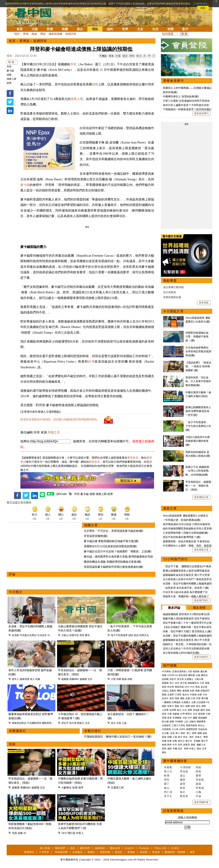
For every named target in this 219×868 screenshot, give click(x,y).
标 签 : (12, 62)
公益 (124, 723)
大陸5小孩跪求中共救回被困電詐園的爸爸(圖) (198, 441)
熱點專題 (170, 281)
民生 (186, 737)
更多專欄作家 (201, 802)
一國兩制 (166, 702)
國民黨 (191, 675)
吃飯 (38, 679)
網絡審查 (201, 722)
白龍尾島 (166, 729)
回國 (169, 737)
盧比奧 (204, 671)
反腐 (188, 698)
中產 (169, 714)
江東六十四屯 (178, 725)
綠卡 (180, 737)
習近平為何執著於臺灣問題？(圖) (182, 537)
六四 (202, 683)
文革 (204, 749)
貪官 (172, 698)
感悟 (169, 749)
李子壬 (168, 796)
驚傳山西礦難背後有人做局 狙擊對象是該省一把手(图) (198, 411)
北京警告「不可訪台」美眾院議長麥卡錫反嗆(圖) (114, 531)
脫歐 (177, 706)
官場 (50, 29)
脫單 (81, 788)
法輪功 (193, 722)
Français (144, 848)
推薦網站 (29, 852)
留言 (125, 56)
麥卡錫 (10, 71)
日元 (185, 710)
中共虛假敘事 (55, 635)
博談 (95, 29)
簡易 (198, 767)
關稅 (179, 691)
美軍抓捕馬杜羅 (172, 297)
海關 (199, 733)
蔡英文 (189, 714)
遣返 (205, 733)
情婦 (177, 698)
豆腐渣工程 (117, 788)
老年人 (15, 679)
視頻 (12, 744)
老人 (32, 679)
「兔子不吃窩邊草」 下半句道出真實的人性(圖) (198, 426)
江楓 (198, 792)
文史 (140, 29)
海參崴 (176, 714)
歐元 (179, 710)
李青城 (200, 788)
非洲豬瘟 (177, 718)
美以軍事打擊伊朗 (173, 287)
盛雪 (183, 784)
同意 (203, 8)
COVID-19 (172, 675)
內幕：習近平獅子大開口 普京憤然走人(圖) (187, 631)
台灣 (182, 714)
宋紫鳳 (168, 767)
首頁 (20, 29)
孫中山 (181, 741)
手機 (175, 749)
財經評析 (71, 34)
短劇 (20, 833)
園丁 (167, 784)
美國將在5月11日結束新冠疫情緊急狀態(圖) (110, 546)
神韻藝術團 (61, 852)
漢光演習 (183, 675)
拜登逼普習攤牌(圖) (96, 536)
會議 (124, 679)
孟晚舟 (173, 691)
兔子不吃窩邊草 (119, 635)
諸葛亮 (187, 745)
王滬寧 (171, 695)
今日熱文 (16, 592)
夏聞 (198, 776)
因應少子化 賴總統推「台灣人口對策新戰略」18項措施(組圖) (197, 471)
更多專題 (204, 303)
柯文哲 (171, 687)
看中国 (35, 15)
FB (208, 702)
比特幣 (173, 710)
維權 (172, 722)
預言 (180, 749)
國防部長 (47, 723)
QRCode (61, 494)
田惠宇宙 (74, 635)
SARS (182, 729)
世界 (125, 29)
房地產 (196, 710)
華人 (178, 733)
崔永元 (186, 695)
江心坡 (175, 729)
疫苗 (164, 687)
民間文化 (144, 635)
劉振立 (81, 723)
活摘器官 (166, 725)
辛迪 (198, 796)
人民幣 (165, 710)
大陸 (35, 29)
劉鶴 (164, 695)
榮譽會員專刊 (173, 81)
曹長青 (184, 796)
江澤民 (178, 695)
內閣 (119, 679)
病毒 (164, 675)
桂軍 (169, 741)
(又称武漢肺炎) (179, 671)
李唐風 (200, 780)
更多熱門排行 (201, 600)
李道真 (184, 771)
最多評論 (174, 608)
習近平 (65, 723)
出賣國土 (189, 679)
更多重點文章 (201, 497)
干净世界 (44, 852)
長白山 (201, 725)
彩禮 (75, 788)
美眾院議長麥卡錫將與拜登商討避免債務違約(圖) (114, 567)
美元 (198, 706)
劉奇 (169, 745)
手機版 (103, 56)
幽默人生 (201, 745)
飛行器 (71, 833)
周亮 (82, 635)
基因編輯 (203, 718)
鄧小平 (205, 741)
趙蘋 (198, 784)
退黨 (207, 683)
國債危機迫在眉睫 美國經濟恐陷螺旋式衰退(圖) (112, 562)
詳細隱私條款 (200, 4)
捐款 (73, 848)
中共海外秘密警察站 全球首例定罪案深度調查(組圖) (198, 351)
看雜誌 (91, 852)
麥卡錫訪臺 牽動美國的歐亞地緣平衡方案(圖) (111, 541)
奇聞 (170, 29)
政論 (34, 34)
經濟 (9, 83)
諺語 (131, 635)
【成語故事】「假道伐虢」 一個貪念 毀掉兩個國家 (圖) (198, 366)
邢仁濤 (168, 792)
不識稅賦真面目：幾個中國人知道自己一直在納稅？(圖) (118, 737)
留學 (194, 733)
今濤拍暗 (185, 767)
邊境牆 (186, 691)
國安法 (204, 675)
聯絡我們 (60, 848)
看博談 (25, 41)
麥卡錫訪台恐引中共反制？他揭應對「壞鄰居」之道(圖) (118, 551)
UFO (64, 833)
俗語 (136, 635)
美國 (65, 29)
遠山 (183, 776)
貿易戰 (165, 679)
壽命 (199, 749)
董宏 (87, 635)
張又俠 (73, 723)
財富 (164, 714)
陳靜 (183, 780)
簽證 (164, 737)
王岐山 (65, 635)
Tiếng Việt (160, 848)
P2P (190, 718)
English (129, 848)
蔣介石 (189, 741)
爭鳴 (26, 34)
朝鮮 (164, 706)
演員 (14, 833)
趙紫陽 (65, 679)
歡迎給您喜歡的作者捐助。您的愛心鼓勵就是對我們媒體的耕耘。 (60, 419)
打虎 (193, 698)
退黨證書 (105, 852)
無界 (192, 852)
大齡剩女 (66, 788)
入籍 (175, 737)
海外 (192, 737)
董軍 (55, 723)
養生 (164, 752)
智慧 (164, 749)
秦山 (167, 788)
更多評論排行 (201, 657)
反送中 (165, 698)
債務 (9, 75)
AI (25, 833)
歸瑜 (198, 771)
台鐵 (198, 675)
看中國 (205, 698)
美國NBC (74, 679)
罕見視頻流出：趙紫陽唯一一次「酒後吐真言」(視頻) (198, 486)
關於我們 (85, 848)
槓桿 (193, 706)
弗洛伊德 (179, 687)
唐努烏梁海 (191, 725)
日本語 (175, 848)
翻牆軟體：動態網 (175, 852)
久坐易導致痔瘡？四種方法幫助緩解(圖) (185, 533)
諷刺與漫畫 (56, 34)
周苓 (167, 780)
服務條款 (100, 848)
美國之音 (54, 432)
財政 (208, 710)
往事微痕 (176, 702)
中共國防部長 (34, 723)
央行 (182, 706)
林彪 (164, 745)
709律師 (179, 722)
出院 (119, 723)
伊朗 (130, 679)
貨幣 (204, 706)
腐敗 (182, 698)
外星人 (80, 833)
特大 (139, 56)
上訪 (186, 722)
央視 (172, 733)
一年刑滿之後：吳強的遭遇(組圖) (182, 520)
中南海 (193, 695)
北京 (90, 679)
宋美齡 (197, 741)
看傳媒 (131, 852)
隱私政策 (115, 848)
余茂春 (15, 635)
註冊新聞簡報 (173, 811)
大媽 (208, 714)
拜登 (9, 67)
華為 (198, 687)
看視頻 (156, 852)
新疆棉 (165, 683)
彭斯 (192, 691)
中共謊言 (42, 635)
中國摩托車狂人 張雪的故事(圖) (181, 96)
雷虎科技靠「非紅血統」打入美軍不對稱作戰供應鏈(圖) (198, 381)
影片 (185, 29)
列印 (132, 56)
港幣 (190, 710)
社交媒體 (201, 702)
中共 (192, 687)
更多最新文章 (201, 550)
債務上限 (11, 79)
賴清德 (196, 671)
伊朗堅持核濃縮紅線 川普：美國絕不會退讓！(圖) (197, 337)
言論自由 (203, 729)
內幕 (200, 695)
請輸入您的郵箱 (187, 818)
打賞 (118, 56)
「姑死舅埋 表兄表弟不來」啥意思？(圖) (186, 588)
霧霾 (195, 718)
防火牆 (165, 722)
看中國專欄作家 (175, 761)
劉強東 (202, 714)
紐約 (110, 29)
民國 (164, 741)
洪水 (177, 683)
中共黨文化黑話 (28, 635)
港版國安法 (193, 683)
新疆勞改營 (192, 729)
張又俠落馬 (170, 292)
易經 (193, 745)
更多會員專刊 (201, 113)
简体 (111, 56)
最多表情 (199, 608)
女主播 (166, 733)
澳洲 (205, 737)
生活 (155, 29)
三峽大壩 (199, 679)
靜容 (183, 788)
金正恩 (204, 687)
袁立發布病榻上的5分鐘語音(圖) (181, 653)
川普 (113, 679)
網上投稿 (45, 848)
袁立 (113, 723)
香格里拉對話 (19, 723)
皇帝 (180, 745)
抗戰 (175, 741)
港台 (80, 29)
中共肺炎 (166, 671)
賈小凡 (168, 771)
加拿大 (171, 706)
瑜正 (183, 792)
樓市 (203, 710)
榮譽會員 (133, 458)
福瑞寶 (144, 852)
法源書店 (77, 852)
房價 (164, 718)
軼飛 (167, 776)
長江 (172, 683)
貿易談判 (205, 691)
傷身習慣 (25, 679)
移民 (183, 733)
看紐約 (119, 852)
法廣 (193, 702)
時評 (17, 34)
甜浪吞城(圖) (170, 92)
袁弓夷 (183, 683)
